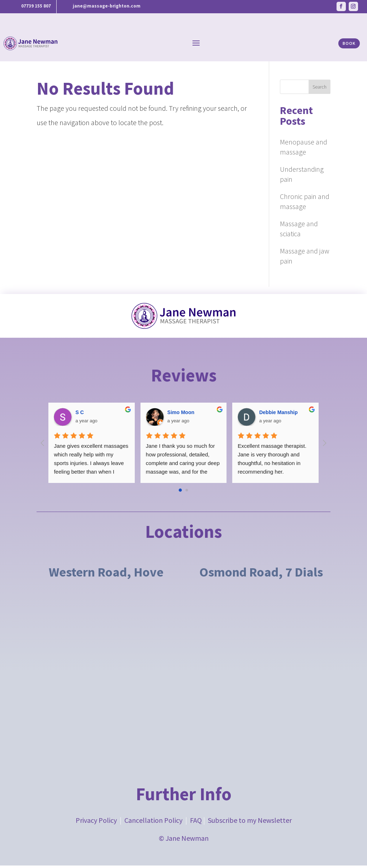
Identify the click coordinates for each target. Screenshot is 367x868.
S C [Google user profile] (79, 415)
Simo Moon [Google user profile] (181, 415)
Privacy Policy (96, 823)
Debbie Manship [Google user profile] (278, 415)
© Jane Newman (184, 841)
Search (320, 89)
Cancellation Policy (153, 823)
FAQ (196, 823)
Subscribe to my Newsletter (250, 823)
